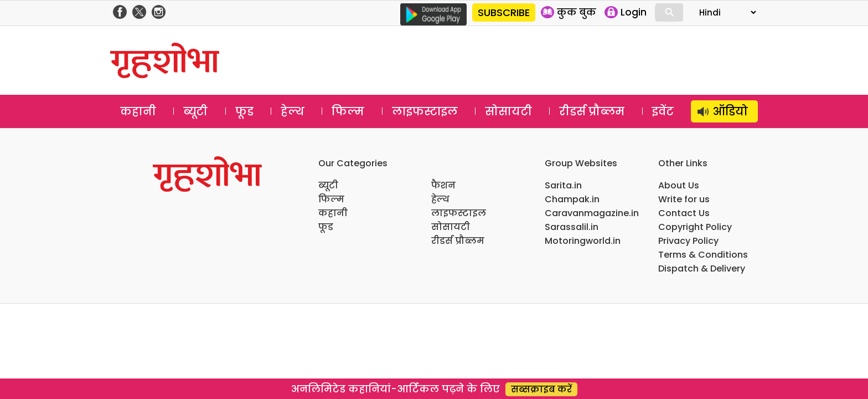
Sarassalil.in (572, 227)
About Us (679, 185)
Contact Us (684, 213)
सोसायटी (508, 111)
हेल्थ (293, 111)
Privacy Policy (688, 241)
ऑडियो (730, 111)
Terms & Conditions (703, 255)
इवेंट (663, 111)
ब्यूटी (195, 111)
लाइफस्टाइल (425, 111)
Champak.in (572, 199)
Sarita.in (563, 185)
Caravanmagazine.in (592, 213)
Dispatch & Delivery (702, 268)
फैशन (443, 185)
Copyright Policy (695, 227)
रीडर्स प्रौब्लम (592, 111)
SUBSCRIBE (504, 12)
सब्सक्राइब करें (541, 389)
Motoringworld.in (583, 241)
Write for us (684, 199)
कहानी (138, 111)
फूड (244, 111)
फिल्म (348, 111)
